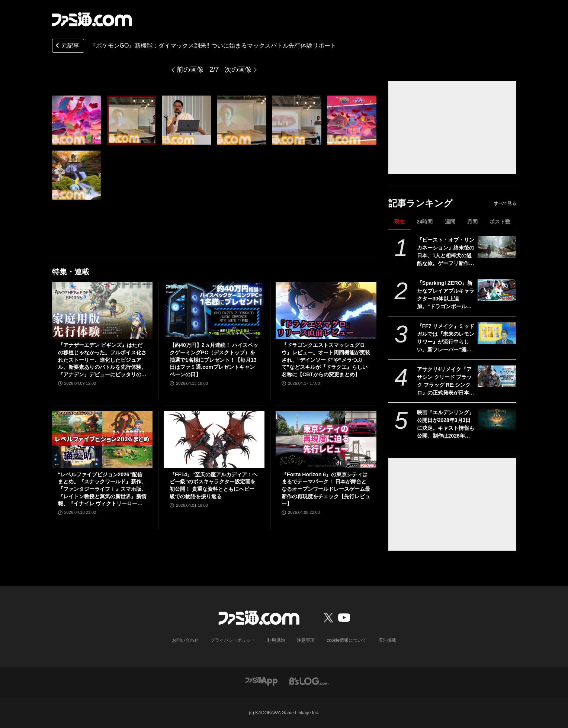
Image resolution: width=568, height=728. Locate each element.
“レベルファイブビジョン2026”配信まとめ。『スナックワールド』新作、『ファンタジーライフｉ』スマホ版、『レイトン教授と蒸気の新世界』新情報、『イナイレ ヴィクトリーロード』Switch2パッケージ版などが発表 (102, 489)
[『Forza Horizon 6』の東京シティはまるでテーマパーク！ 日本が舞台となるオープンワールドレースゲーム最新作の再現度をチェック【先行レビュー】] (326, 439)
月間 (472, 222)
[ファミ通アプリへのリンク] (261, 681)
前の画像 (190, 70)
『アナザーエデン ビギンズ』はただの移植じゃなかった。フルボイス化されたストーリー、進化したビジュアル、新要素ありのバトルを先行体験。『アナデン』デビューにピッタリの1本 (102, 360)
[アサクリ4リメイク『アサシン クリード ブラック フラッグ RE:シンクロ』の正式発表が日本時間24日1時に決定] (497, 376)
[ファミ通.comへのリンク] (92, 19)
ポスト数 (500, 222)
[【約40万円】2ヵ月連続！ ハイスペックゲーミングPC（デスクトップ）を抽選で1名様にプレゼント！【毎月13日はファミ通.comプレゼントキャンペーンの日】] (214, 310)
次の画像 (238, 70)
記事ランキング (421, 203)
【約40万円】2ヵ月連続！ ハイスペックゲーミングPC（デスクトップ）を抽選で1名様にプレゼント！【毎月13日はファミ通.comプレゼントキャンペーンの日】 (214, 360)
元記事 (67, 46)
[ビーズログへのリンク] (309, 681)
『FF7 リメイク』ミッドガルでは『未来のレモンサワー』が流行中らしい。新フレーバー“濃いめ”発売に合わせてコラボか (446, 338)
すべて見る (505, 203)
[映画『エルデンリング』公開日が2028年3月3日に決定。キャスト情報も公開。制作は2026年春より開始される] (497, 419)
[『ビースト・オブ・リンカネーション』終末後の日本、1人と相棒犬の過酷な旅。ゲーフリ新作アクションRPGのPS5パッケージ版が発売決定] (497, 247)
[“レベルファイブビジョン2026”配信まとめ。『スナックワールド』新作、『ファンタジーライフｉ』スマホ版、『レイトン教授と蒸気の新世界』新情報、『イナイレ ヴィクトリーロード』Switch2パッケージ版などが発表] (102, 439)
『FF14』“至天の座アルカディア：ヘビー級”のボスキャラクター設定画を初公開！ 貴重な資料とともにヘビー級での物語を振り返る (214, 485)
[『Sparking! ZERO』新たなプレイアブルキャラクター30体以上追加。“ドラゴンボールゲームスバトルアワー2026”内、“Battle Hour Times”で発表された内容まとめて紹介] (497, 290)
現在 (399, 222)
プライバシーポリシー (233, 640)
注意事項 (306, 640)
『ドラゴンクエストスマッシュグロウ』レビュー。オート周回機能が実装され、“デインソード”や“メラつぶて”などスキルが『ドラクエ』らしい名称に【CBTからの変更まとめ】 (326, 360)
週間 (450, 222)
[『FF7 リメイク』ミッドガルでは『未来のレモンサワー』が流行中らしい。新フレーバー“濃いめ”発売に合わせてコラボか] (497, 333)
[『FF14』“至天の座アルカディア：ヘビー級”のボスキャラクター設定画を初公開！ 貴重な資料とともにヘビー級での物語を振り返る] (214, 439)
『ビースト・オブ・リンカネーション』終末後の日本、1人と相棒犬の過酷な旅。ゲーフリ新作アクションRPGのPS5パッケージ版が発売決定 (446, 252)
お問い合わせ (185, 640)
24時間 (425, 222)
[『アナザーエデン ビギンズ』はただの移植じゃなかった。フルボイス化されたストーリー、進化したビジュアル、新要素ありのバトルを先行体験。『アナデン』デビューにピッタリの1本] (102, 310)
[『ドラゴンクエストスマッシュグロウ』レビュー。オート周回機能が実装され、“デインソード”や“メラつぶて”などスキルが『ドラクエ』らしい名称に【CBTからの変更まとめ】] (326, 310)
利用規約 (276, 640)
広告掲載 (387, 640)
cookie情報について (346, 640)
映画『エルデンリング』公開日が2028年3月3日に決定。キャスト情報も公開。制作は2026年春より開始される (446, 425)
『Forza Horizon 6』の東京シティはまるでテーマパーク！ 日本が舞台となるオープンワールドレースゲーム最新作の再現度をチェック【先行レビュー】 (326, 489)
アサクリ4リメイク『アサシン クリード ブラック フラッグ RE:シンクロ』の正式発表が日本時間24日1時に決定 (446, 381)
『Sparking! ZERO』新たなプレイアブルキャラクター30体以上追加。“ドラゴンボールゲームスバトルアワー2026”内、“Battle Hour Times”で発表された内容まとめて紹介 (446, 295)
